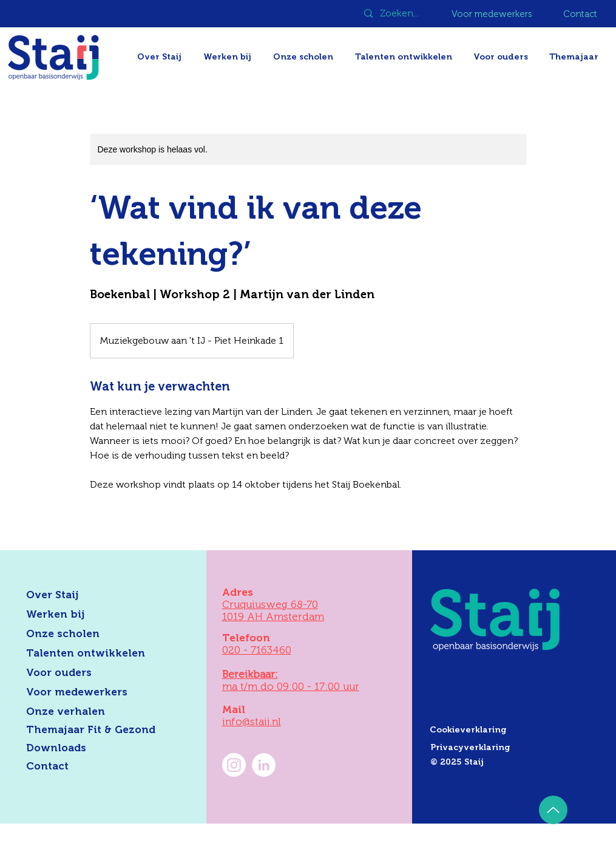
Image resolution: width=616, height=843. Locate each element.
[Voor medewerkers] (493, 14)
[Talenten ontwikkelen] (95, 654)
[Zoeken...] (401, 13)
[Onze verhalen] (95, 712)
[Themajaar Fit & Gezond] (106, 730)
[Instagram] (234, 765)
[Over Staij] (95, 595)
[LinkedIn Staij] (264, 765)
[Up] (553, 810)
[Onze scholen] (95, 634)
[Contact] (581, 14)
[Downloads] (95, 748)
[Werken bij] (95, 615)
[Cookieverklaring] (515, 730)
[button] (575, 57)
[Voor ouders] (95, 673)
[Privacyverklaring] (515, 748)
